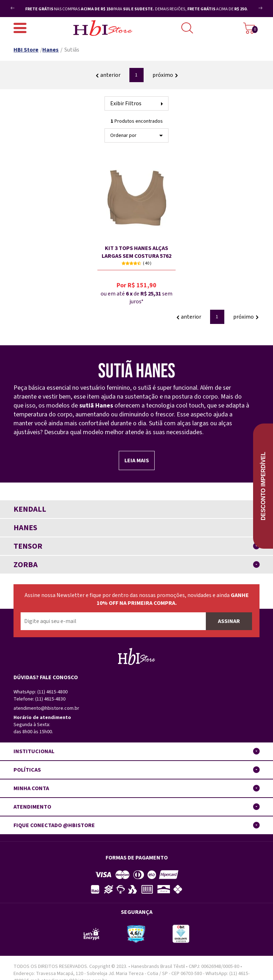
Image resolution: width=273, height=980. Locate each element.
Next (253, 11)
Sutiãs (72, 50)
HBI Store (26, 50)
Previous (24, 5)
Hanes (50, 50)
